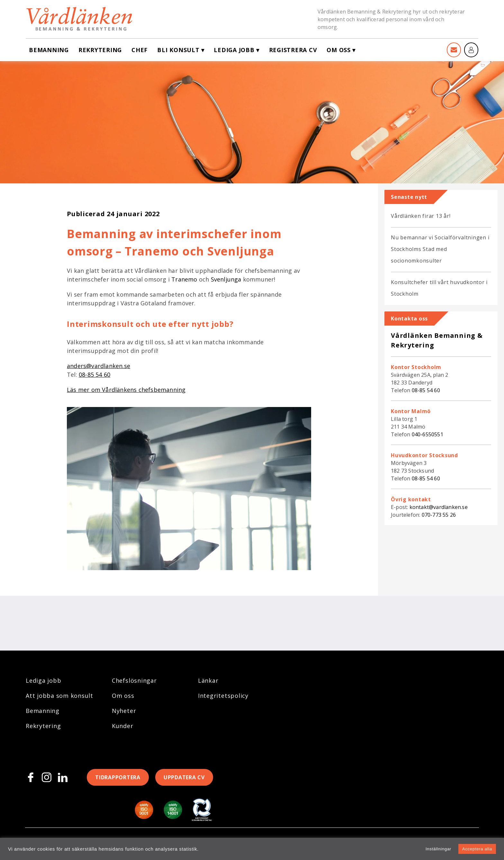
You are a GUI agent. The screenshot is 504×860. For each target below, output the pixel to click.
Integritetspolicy (223, 696)
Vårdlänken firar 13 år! (421, 216)
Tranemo (184, 279)
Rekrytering (100, 50)
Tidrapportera (118, 777)
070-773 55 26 (439, 515)
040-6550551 (428, 434)
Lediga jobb (234, 50)
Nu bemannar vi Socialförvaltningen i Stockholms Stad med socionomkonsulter (440, 249)
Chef (139, 50)
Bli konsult (178, 50)
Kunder (123, 726)
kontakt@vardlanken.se (439, 507)
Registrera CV (293, 50)
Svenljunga (226, 279)
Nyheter (124, 711)
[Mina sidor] (471, 50)
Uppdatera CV (184, 777)
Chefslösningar (134, 680)
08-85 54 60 (426, 390)
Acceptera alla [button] (477, 849)
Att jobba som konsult (59, 696)
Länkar (208, 680)
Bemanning (49, 50)
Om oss (339, 50)
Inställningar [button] (438, 849)
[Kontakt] (454, 50)
